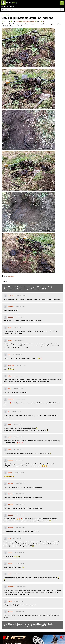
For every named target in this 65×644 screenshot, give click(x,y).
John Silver (11, 399)
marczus (10, 553)
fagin (9, 355)
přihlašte (44, 289)
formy (9, 424)
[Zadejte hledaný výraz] (32, 10)
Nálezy (7, 15)
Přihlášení (3, 6)
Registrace (11, 6)
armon (10, 450)
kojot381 (10, 340)
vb (9, 412)
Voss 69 (10, 601)
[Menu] (62, 3)
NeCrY (10, 389)
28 (43, 22)
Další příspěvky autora (29, 22)
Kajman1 (10, 473)
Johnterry (10, 460)
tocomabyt (11, 306)
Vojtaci (10, 376)
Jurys (9, 328)
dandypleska (11, 587)
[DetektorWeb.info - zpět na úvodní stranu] (15, 3)
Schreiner (10, 515)
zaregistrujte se (29, 289)
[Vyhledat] (62, 10)
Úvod (3, 15)
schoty (10, 437)
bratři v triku (11, 296)
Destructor (18, 22)
